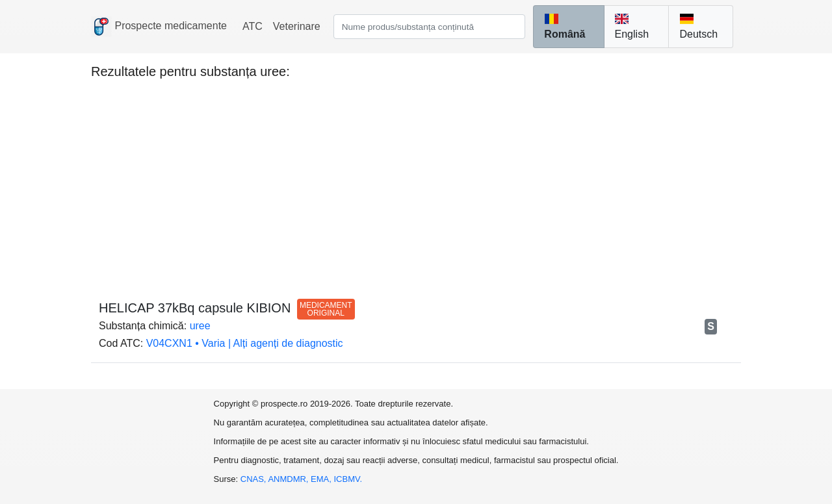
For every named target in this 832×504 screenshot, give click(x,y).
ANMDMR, (289, 479)
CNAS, (254, 479)
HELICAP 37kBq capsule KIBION (227, 308)
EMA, (322, 479)
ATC (253, 26)
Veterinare (297, 26)
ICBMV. (348, 479)
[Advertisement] (416, 183)
